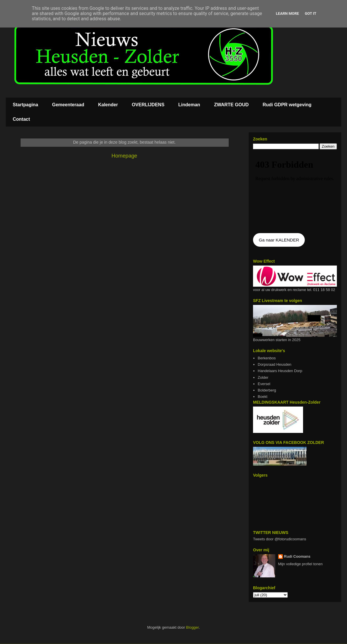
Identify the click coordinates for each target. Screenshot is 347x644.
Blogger (192, 627)
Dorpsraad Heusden (274, 364)
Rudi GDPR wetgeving (287, 105)
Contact (21, 119)
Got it (311, 13)
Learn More (287, 13)
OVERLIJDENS (148, 105)
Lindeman (189, 105)
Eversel (264, 384)
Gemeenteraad (68, 105)
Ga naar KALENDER (279, 240)
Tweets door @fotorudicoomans (280, 539)
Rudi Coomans (297, 556)
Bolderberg (267, 390)
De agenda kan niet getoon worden (295, 192)
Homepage (124, 156)
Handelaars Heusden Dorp (280, 371)
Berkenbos (267, 358)
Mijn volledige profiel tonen (300, 564)
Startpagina (25, 105)
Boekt (262, 397)
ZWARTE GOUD (231, 105)
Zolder (263, 377)
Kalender (108, 105)
